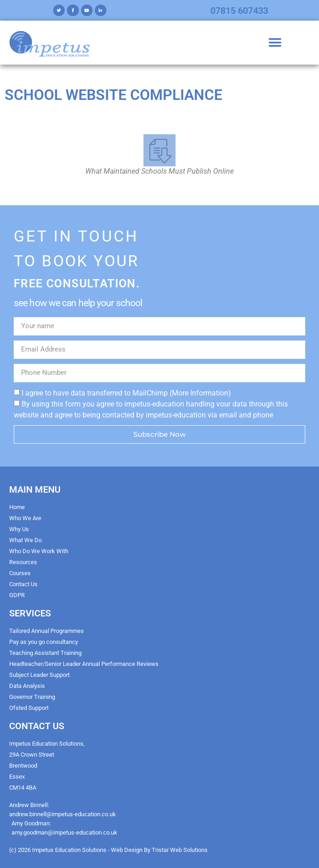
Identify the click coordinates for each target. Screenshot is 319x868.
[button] (275, 43)
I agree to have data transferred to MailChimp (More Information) (126, 393)
